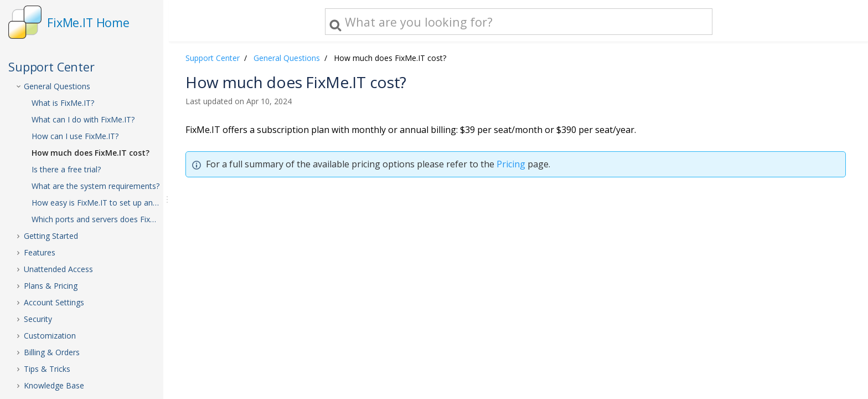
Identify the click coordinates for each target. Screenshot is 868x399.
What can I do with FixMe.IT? (83, 119)
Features (40, 252)
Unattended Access (58, 269)
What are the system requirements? (95, 186)
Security (38, 319)
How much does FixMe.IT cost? (91, 153)
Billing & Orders (52, 352)
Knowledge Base (54, 385)
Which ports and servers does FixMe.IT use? (106, 219)
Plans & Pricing (51, 286)
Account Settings (54, 302)
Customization (50, 336)
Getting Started (51, 236)
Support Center (213, 58)
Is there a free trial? (66, 169)
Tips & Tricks (47, 369)
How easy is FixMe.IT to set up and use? (104, 203)
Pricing (511, 164)
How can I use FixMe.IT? (75, 136)
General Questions (57, 86)
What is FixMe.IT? (63, 103)
